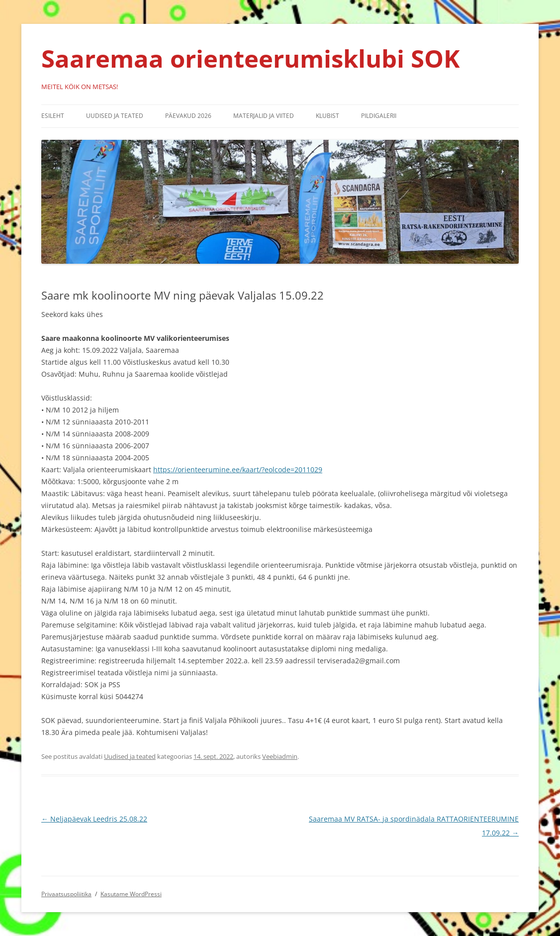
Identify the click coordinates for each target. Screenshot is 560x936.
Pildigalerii (379, 116)
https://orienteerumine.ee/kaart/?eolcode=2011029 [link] (238, 469)
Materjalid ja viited (264, 116)
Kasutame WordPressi (131, 894)
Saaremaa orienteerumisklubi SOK (251, 58)
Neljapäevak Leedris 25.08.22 (94, 819)
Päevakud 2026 (188, 116)
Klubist (327, 116)
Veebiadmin (280, 756)
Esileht (53, 116)
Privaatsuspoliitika (66, 894)
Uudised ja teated (115, 116)
